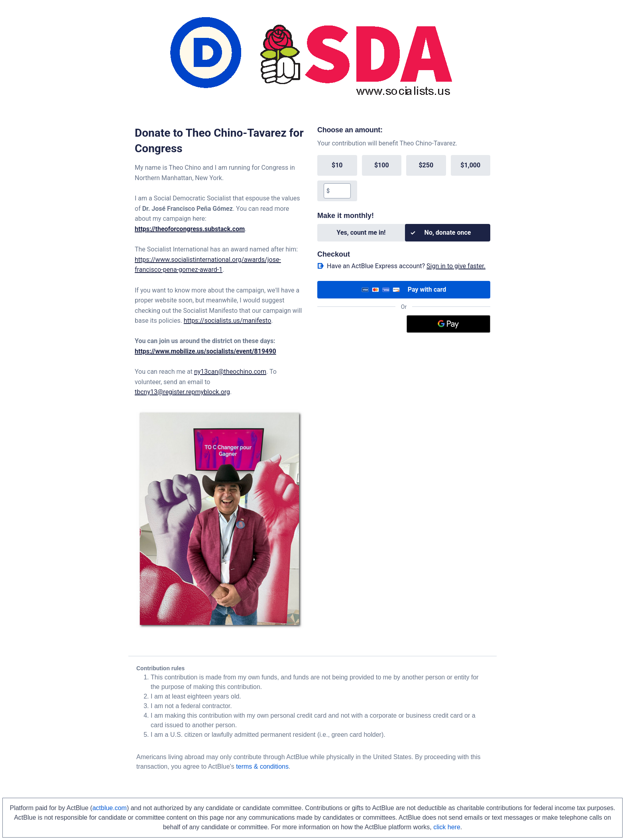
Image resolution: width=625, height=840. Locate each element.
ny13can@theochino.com (230, 372)
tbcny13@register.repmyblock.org (182, 392)
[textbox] (340, 191)
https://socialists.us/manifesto (227, 321)
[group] (404, 178)
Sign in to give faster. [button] (456, 266)
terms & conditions (262, 766)
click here (447, 827)
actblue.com (110, 808)
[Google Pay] (449, 324)
